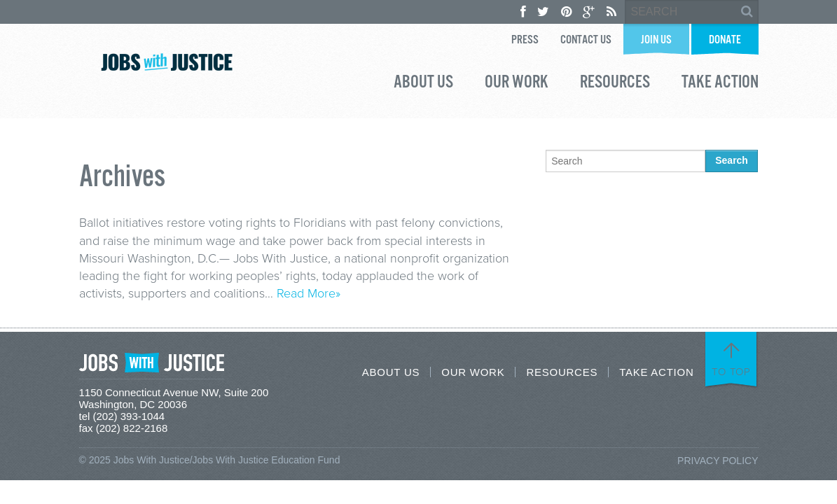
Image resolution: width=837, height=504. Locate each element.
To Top (731, 372)
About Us (423, 84)
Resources (615, 84)
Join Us (656, 40)
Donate (725, 40)
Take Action (720, 84)
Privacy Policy (718, 461)
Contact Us (586, 40)
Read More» (309, 293)
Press (525, 40)
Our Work (517, 84)
